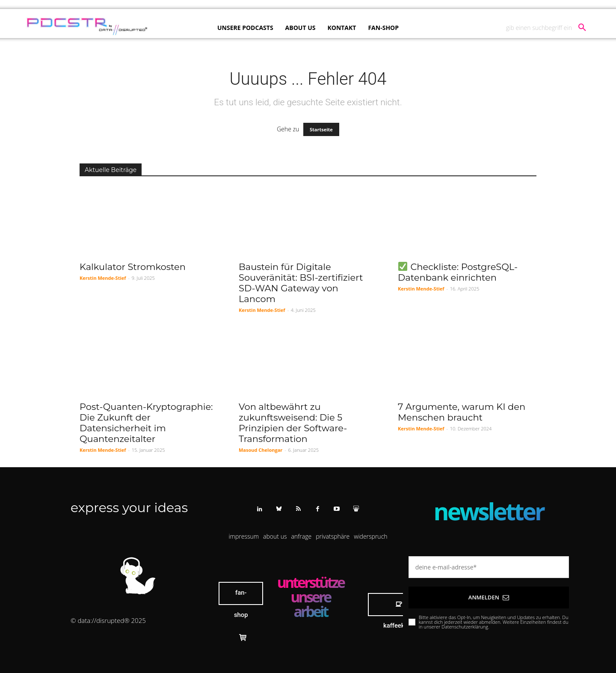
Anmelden (489, 597)
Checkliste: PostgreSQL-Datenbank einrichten (458, 272)
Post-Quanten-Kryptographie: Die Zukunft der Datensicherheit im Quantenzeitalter (146, 423)
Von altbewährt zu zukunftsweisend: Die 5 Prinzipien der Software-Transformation (293, 423)
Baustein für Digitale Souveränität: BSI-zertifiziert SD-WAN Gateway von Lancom (301, 283)
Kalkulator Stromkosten (133, 267)
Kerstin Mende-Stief (103, 278)
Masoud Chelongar (261, 450)
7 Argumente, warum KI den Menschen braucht (462, 412)
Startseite (321, 129)
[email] (489, 567)
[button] (549, 28)
